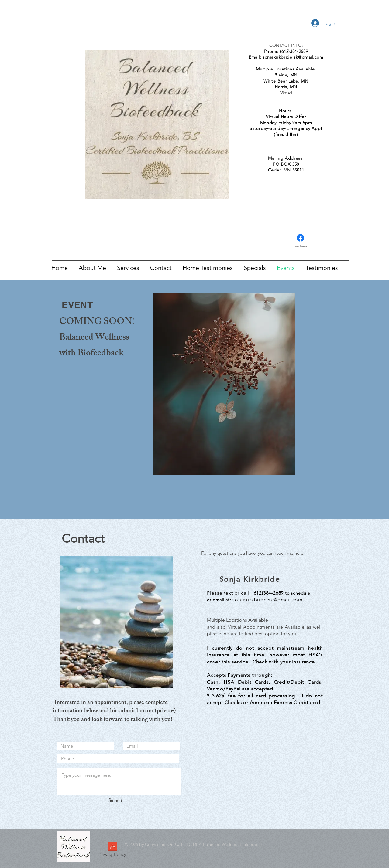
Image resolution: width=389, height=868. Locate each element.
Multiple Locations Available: (286, 69)
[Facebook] (300, 241)
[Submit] (115, 801)
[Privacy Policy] (112, 850)
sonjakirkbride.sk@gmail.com (293, 57)
